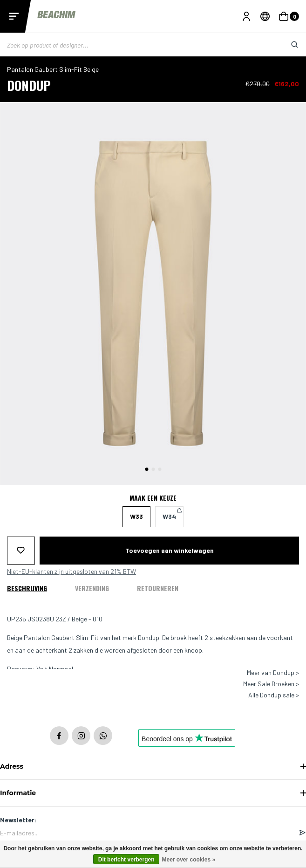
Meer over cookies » (188, 860)
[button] (146, 469)
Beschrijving (27, 588)
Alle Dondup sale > (274, 695)
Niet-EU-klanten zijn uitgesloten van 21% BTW (71, 572)
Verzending (92, 588)
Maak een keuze (153, 498)
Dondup (29, 85)
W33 (136, 516)
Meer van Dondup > (273, 673)
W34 (172, 514)
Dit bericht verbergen (126, 860)
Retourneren (158, 588)
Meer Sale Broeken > (271, 684)
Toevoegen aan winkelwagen (170, 550)
